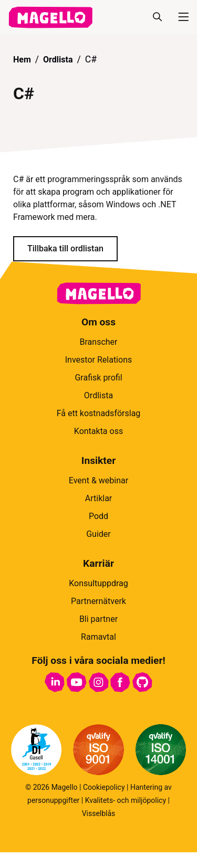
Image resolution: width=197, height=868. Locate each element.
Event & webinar (98, 480)
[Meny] (179, 17)
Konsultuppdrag (98, 583)
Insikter (98, 461)
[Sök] (157, 17)
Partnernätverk (98, 601)
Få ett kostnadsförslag (99, 413)
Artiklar (99, 498)
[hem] (50, 17)
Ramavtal (98, 637)
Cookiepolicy (104, 787)
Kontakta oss (98, 431)
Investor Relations (98, 360)
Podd (98, 516)
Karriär (98, 563)
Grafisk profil (98, 378)
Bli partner (98, 619)
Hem (22, 60)
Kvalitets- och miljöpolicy (126, 800)
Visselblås (99, 813)
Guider (98, 534)
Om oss (98, 322)
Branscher (99, 342)
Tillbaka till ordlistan (65, 248)
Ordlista (58, 60)
